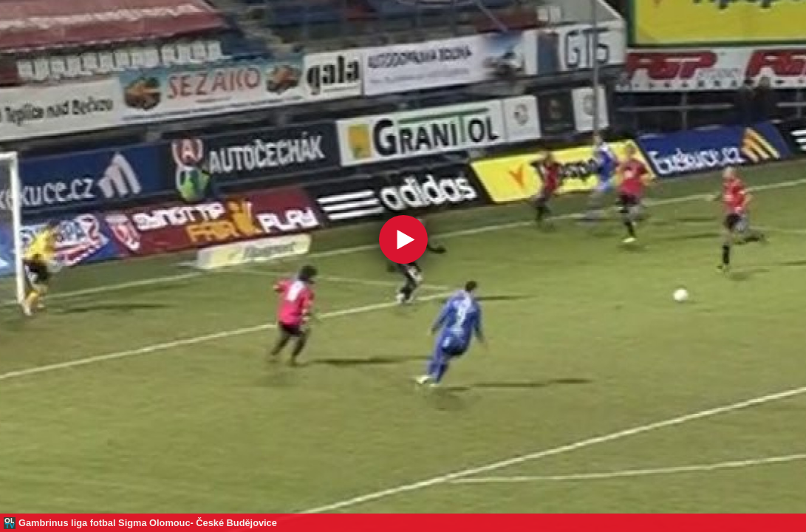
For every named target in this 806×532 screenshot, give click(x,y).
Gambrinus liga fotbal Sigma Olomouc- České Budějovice (148, 523)
